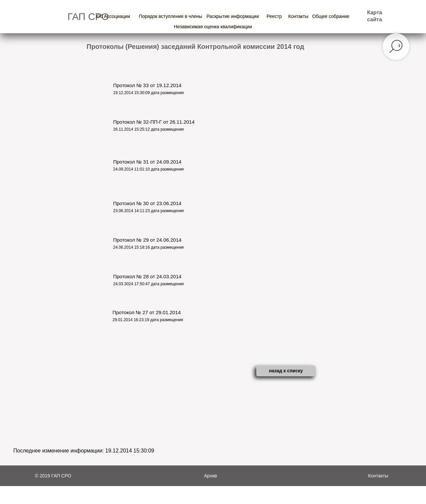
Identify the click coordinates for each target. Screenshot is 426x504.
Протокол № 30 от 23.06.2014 (147, 203)
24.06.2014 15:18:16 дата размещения (148, 247)
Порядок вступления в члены (171, 16)
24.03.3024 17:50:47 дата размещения (148, 284)
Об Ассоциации (113, 16)
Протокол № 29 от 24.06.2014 (147, 240)
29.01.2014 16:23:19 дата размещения (148, 320)
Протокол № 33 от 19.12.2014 (147, 85)
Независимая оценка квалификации (213, 27)
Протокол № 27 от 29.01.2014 (147, 312)
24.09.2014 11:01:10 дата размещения (148, 169)
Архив (211, 476)
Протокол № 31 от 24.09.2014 (147, 162)
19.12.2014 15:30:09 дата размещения (148, 93)
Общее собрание (331, 16)
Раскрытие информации (233, 16)
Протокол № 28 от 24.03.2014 (147, 276)
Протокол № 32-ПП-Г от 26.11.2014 (154, 122)
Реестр (274, 16)
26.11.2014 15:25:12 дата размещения (148, 129)
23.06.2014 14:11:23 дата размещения (148, 211)
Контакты (298, 16)
